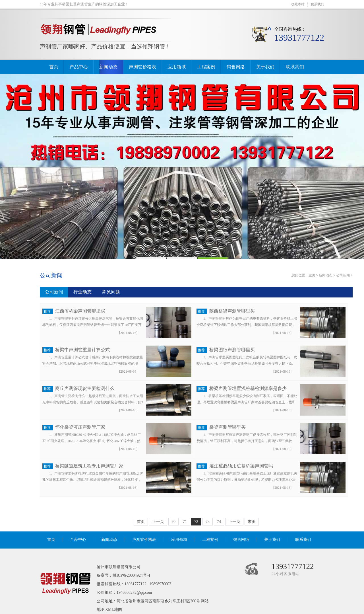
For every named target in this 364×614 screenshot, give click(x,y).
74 (219, 522)
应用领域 (177, 67)
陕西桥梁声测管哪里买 (232, 311)
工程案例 (206, 67)
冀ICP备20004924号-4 (131, 575)
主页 (312, 275)
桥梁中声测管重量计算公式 (82, 350)
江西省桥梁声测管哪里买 (80, 311)
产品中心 (79, 67)
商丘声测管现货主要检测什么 (85, 388)
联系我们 (317, 4)
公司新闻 (51, 275)
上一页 (158, 522)
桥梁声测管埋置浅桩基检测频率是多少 (248, 388)
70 (173, 522)
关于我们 (265, 67)
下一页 (234, 522)
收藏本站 (298, 4)
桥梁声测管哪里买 (227, 427)
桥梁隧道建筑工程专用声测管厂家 (89, 466)
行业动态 (82, 292)
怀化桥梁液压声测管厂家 (80, 427)
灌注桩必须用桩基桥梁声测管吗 (241, 466)
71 (185, 522)
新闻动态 (108, 67)
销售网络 (236, 67)
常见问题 (111, 292)
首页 (54, 67)
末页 (252, 522)
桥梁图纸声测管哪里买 (232, 350)
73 (208, 522)
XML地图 (114, 610)
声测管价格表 (142, 67)
